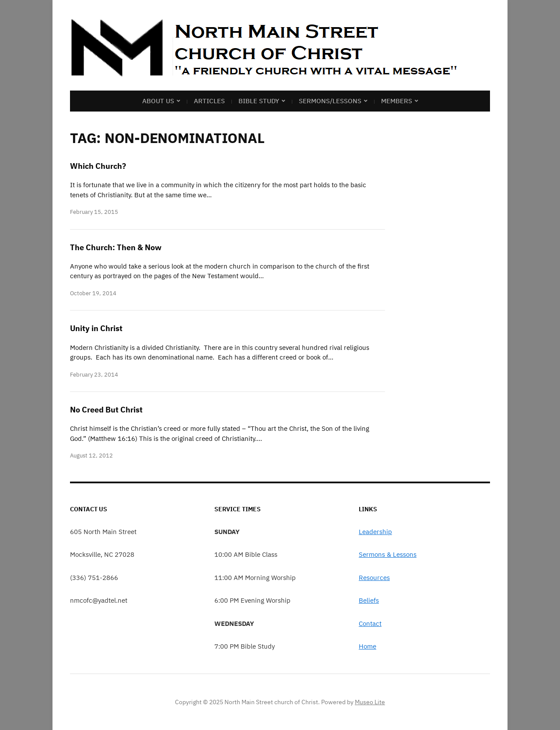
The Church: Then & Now (116, 247)
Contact (370, 623)
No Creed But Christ (106, 410)
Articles (209, 101)
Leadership (375, 532)
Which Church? (98, 166)
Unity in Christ (96, 328)
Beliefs (369, 600)
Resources (374, 578)
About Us (158, 101)
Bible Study (259, 101)
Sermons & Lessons (388, 554)
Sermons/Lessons (330, 101)
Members (397, 101)
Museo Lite (370, 702)
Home (367, 646)
